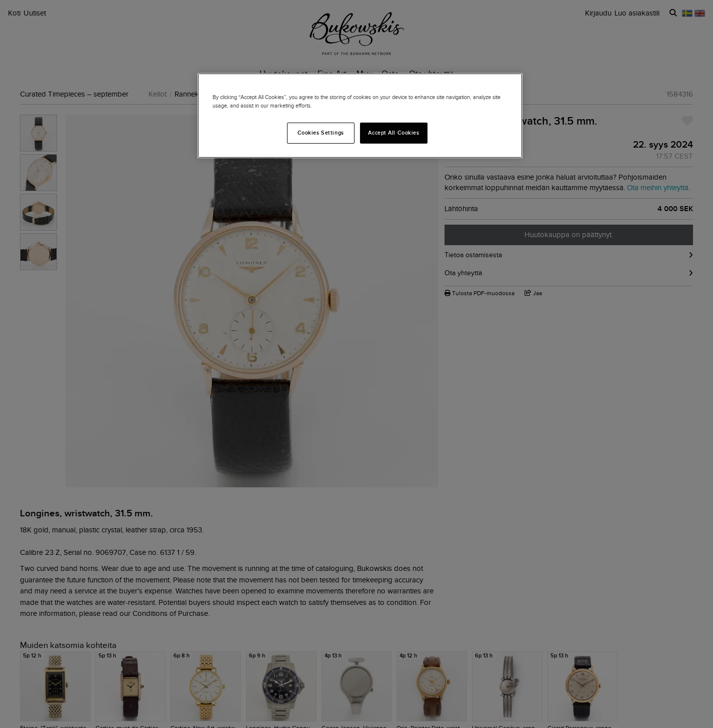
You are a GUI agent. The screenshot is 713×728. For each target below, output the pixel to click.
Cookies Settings (321, 133)
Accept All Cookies (393, 133)
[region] (360, 116)
